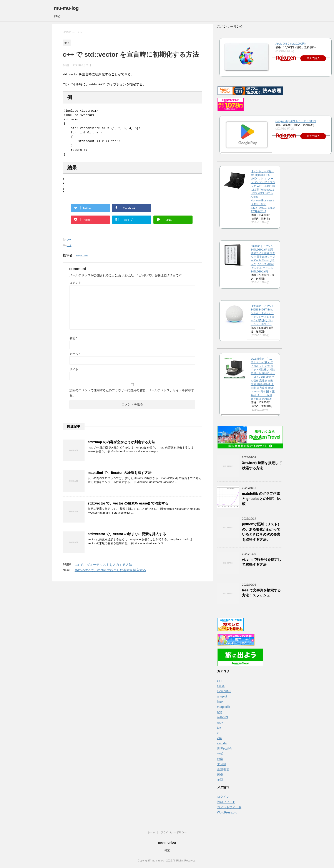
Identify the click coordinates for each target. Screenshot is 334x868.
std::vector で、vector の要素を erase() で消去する (128, 507)
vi (218, 733)
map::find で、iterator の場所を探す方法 (120, 476)
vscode (222, 743)
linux (220, 702)
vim (219, 738)
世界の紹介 (225, 749)
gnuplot (222, 696)
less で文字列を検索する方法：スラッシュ (262, 593)
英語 (220, 780)
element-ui (224, 691)
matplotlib (224, 707)
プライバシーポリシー (174, 832)
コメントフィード (229, 807)
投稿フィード (226, 802)
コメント (75, 286)
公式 (220, 754)
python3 (223, 717)
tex (219, 728)
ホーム (151, 832)
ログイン (223, 797)
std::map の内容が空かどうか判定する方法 (121, 445)
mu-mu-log (66, 8)
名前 (73, 341)
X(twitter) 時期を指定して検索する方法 (262, 465)
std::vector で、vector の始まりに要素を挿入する (127, 537)
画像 (220, 775)
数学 (220, 759)
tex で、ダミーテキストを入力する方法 (103, 568)
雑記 (167, 850)
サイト (74, 373)
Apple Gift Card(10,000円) (291, 44)
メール (75, 357)
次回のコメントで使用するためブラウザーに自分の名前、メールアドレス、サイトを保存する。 (132, 396)
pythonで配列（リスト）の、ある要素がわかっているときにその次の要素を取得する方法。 (262, 532)
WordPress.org (227, 812)
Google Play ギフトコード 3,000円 (296, 121)
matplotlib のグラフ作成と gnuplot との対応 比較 (261, 499)
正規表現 (223, 769)
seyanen (82, 258)
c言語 (221, 686)
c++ (69, 243)
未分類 (222, 764)
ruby (220, 722)
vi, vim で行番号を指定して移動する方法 (262, 562)
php (220, 712)
